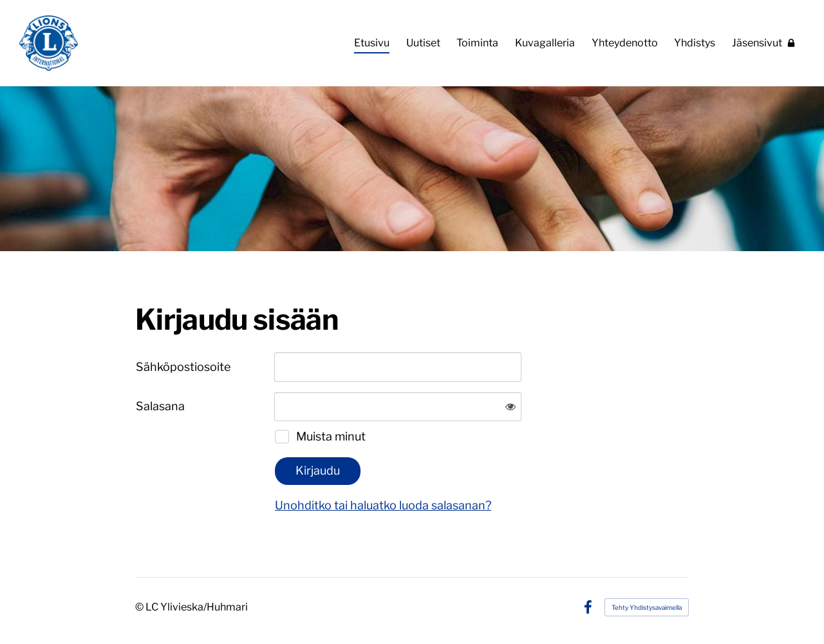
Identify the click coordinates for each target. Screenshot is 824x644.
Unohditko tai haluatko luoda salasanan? (383, 505)
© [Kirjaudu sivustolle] (140, 607)
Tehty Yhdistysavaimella (647, 607)
